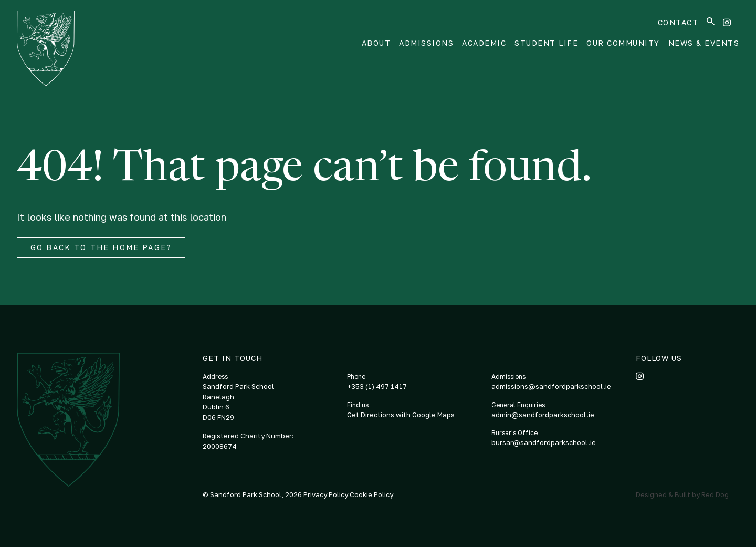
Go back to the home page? (101, 247)
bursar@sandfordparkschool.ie (544, 442)
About (376, 43)
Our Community (623, 43)
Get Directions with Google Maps (401, 415)
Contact (678, 22)
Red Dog (715, 494)
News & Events (704, 43)
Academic (484, 43)
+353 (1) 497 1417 (377, 386)
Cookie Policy (371, 494)
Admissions (426, 43)
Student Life (546, 43)
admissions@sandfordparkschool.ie (551, 386)
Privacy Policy (327, 494)
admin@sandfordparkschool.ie (543, 415)
